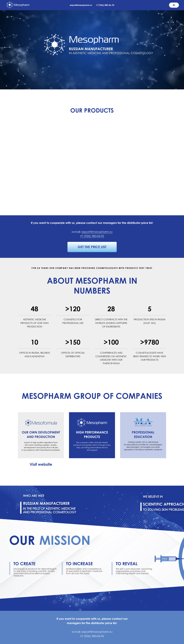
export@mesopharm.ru (81, 5)
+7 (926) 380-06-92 (105, 5)
